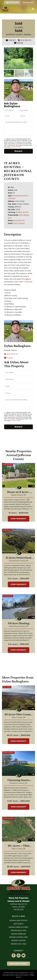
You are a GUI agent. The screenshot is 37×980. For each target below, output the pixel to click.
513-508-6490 (28, 282)
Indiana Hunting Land (18, 937)
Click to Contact (19, 223)
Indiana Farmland (19, 934)
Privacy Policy (16, 147)
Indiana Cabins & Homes (18, 927)
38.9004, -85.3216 (22, 212)
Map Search (19, 924)
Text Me (8, 358)
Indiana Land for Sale (19, 920)
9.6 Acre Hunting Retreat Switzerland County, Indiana (19, 623)
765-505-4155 (19, 910)
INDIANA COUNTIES (18, 940)
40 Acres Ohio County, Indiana (19, 714)
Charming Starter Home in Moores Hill (19, 780)
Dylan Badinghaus (17, 346)
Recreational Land (19, 196)
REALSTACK (25, 973)
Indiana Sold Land (18, 944)
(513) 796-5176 (19, 221)
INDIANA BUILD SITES (19, 930)
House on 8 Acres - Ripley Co (19, 492)
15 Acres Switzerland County (18, 558)
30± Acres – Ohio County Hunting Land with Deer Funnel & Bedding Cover (19, 846)
